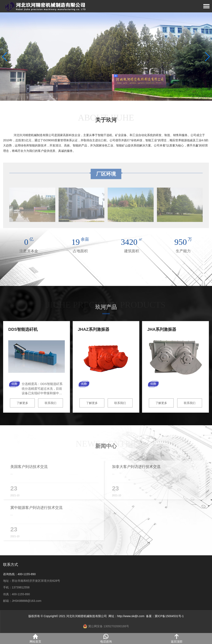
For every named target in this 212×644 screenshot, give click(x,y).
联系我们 (51, 403)
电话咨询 (106, 639)
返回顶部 (177, 639)
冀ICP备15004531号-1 (169, 616)
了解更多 (22, 403)
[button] (207, 57)
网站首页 (35, 639)
